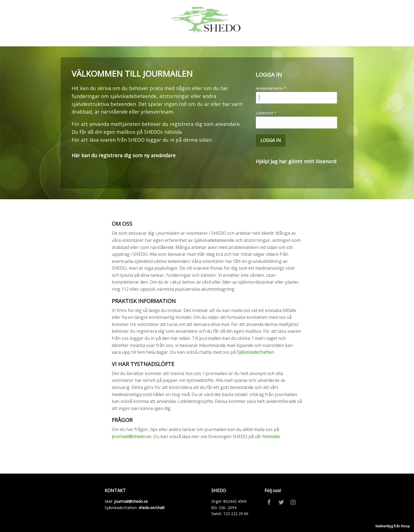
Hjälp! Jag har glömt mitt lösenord (296, 161)
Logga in (271, 140)
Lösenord (296, 119)
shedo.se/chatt (152, 508)
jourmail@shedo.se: (132, 436)
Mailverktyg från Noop (393, 526)
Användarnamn (296, 95)
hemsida (271, 436)
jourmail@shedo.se (131, 501)
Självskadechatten (255, 352)
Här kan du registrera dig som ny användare (124, 155)
